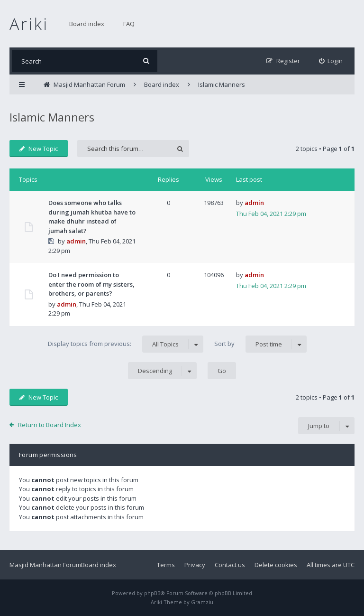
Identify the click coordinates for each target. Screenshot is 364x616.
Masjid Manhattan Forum (45, 565)
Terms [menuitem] (166, 565)
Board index (87, 24)
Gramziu (202, 602)
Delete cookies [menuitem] (276, 565)
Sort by (260, 344)
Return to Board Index (50, 425)
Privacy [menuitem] (195, 565)
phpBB (152, 593)
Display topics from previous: (126, 344)
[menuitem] (331, 61)
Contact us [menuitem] (230, 565)
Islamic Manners (52, 117)
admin (76, 241)
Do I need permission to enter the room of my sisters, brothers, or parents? (91, 284)
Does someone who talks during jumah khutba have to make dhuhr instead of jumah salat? (92, 217)
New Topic (39, 149)
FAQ (129, 24)
